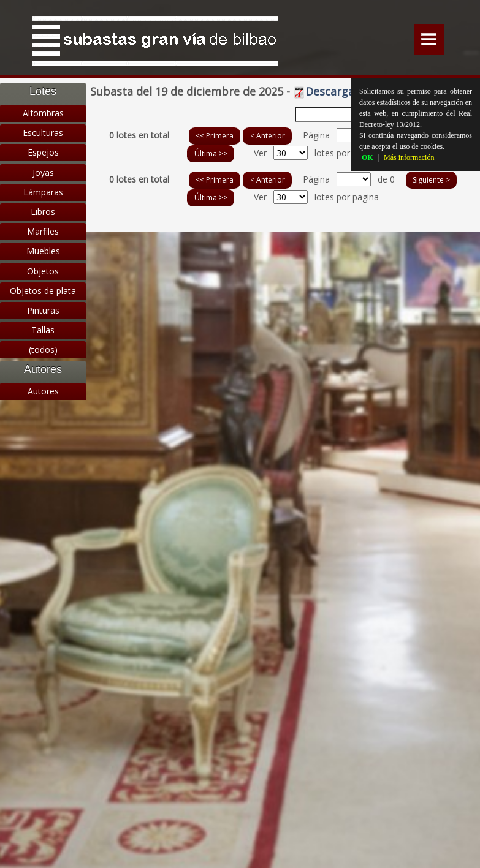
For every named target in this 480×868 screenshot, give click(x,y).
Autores (43, 391)
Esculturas (43, 133)
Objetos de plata (43, 291)
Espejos (43, 152)
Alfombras (43, 113)
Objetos (43, 271)
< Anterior (268, 136)
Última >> (211, 153)
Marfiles (43, 231)
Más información (409, 157)
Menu (429, 39)
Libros (43, 212)
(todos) (43, 349)
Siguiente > (431, 180)
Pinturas (43, 310)
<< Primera (215, 136)
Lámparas (43, 192)
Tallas (43, 330)
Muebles (43, 251)
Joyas (43, 172)
